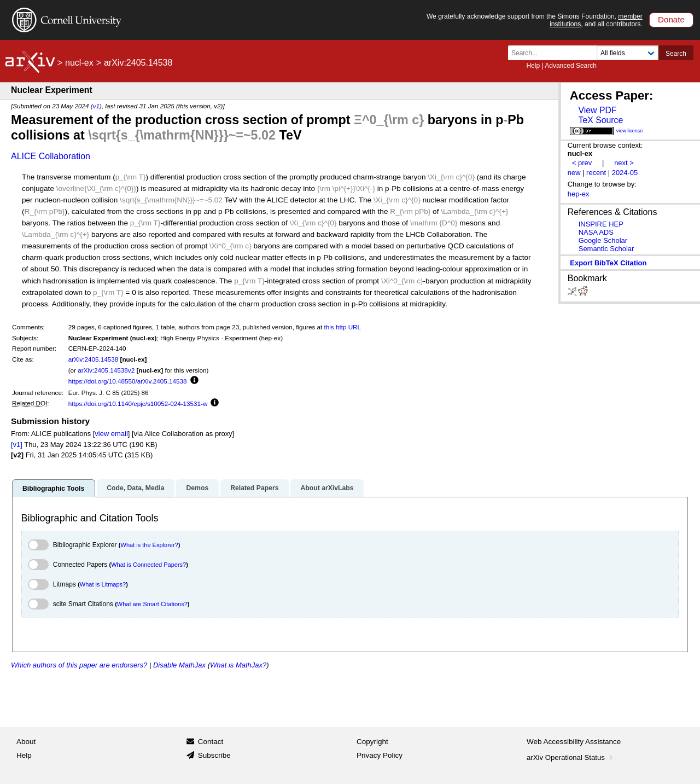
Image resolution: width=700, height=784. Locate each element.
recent (596, 173)
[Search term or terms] (556, 53)
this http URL (343, 327)
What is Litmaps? (103, 584)
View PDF (597, 110)
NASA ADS (596, 232)
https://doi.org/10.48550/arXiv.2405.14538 (128, 381)
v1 (96, 106)
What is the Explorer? (150, 545)
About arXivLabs (327, 488)
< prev (582, 163)
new (574, 173)
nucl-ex (79, 63)
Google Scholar (603, 240)
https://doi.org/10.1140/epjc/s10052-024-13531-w (138, 403)
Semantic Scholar (606, 249)
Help (533, 66)
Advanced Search (571, 66)
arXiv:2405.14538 (94, 359)
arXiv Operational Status (571, 757)
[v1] (17, 445)
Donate (671, 19)
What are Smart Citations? (152, 604)
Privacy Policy (380, 755)
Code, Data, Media (135, 488)
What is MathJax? (238, 665)
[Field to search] (628, 53)
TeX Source (600, 120)
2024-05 (625, 173)
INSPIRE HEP (601, 224)
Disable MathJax (179, 665)
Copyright (372, 742)
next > (624, 163)
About (26, 742)
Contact (211, 742)
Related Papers (254, 488)
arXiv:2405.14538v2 (106, 370)
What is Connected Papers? (148, 565)
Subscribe (214, 755)
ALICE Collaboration (51, 156)
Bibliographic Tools (53, 489)
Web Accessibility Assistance (574, 742)
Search (676, 54)
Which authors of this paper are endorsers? (79, 665)
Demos (197, 488)
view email (111, 434)
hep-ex (579, 194)
